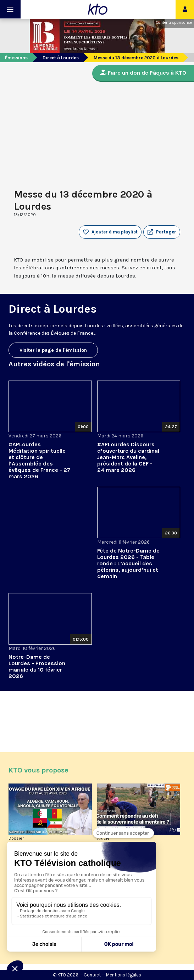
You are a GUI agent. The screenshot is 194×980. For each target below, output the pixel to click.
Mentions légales (124, 975)
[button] (162, 232)
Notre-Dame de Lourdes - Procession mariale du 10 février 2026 (37, 666)
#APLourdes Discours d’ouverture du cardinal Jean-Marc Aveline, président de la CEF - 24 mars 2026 (128, 457)
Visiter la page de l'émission (53, 350)
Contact (92, 975)
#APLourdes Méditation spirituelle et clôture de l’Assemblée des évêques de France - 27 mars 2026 (39, 460)
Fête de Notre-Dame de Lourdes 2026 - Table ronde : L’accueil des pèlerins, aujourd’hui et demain (128, 563)
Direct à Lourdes (61, 58)
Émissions (16, 58)
